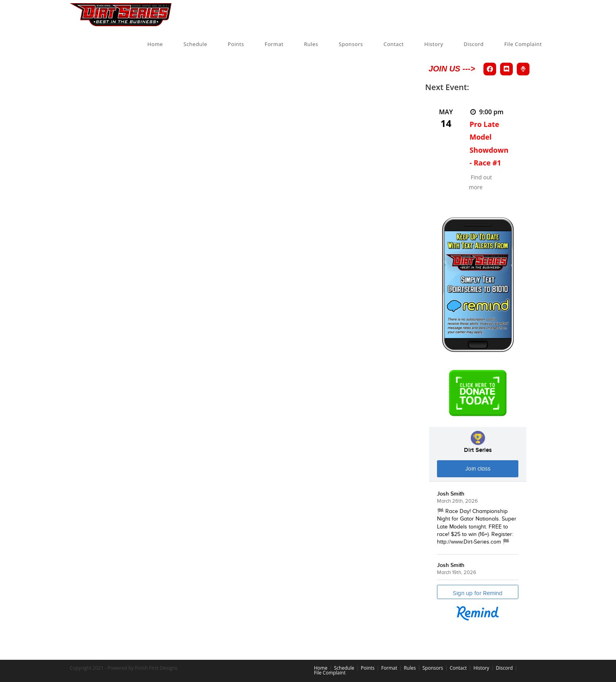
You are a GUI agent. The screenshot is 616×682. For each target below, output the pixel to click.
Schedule (344, 668)
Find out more (480, 182)
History (481, 668)
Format (389, 668)
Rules (410, 668)
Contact (458, 668)
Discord (504, 668)
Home (321, 668)
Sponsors (433, 668)
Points (368, 668)
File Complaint (330, 673)
